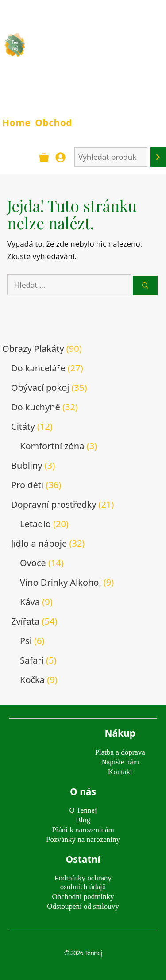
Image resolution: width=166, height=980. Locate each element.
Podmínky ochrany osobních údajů (83, 882)
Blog (83, 820)
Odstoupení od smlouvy (83, 906)
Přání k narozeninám (83, 830)
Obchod (54, 123)
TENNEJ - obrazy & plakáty (86, 50)
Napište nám (120, 762)
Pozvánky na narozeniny (83, 839)
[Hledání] (158, 157)
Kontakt (120, 772)
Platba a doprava (120, 752)
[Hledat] (145, 286)
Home (16, 123)
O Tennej (83, 810)
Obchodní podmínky (83, 897)
